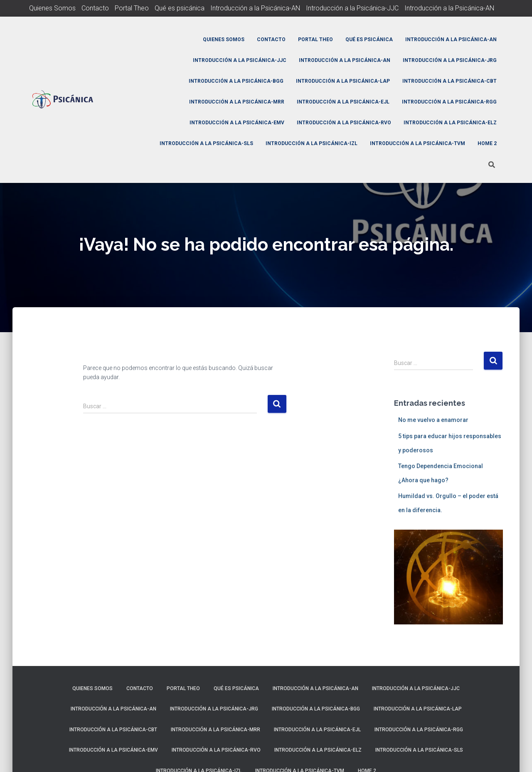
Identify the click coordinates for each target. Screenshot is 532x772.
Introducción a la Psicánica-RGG (449, 102)
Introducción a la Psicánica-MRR (237, 102)
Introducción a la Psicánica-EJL (343, 102)
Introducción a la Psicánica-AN (255, 8)
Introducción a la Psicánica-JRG (450, 60)
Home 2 (487, 143)
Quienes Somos (52, 8)
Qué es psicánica (180, 8)
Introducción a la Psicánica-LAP (343, 81)
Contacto (95, 8)
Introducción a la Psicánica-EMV (237, 123)
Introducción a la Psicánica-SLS (206, 143)
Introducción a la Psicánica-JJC (352, 8)
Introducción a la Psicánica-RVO (344, 123)
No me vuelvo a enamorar (433, 420)
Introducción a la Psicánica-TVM (417, 143)
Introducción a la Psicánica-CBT (449, 81)
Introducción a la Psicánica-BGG (236, 81)
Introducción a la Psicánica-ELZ (450, 123)
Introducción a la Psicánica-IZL (312, 143)
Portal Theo (132, 8)
